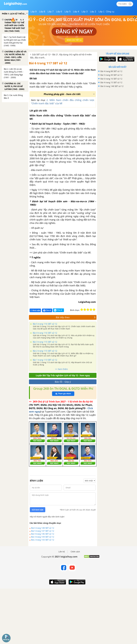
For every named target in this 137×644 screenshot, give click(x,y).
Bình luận (35, 310)
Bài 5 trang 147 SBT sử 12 (43, 531)
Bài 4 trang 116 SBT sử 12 (45, 333)
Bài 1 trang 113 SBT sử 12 (45, 360)
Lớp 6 (59, 12)
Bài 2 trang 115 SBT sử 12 (45, 351)
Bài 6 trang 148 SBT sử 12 (43, 528)
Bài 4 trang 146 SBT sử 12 (43, 534)
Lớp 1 (102, 12)
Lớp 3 (85, 12)
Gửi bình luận (38, 510)
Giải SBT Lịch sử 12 (41, 55)
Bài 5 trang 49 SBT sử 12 (111, 75)
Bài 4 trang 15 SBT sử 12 (111, 82)
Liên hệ (62, 552)
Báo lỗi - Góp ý (63, 382)
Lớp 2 (93, 12)
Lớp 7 (51, 12)
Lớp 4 (76, 12)
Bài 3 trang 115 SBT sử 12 (45, 342)
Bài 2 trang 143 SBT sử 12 (43, 540)
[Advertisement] (117, 106)
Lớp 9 (34, 12)
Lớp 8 (42, 12)
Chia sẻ (47, 310)
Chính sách (75, 552)
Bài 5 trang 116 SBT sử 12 (45, 324)
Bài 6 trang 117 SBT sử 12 (48, 63)
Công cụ (110, 12)
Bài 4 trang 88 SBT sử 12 (111, 71)
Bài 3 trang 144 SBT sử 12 (43, 537)
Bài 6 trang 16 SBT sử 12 (111, 79)
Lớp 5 (68, 12)
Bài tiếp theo (76, 317)
